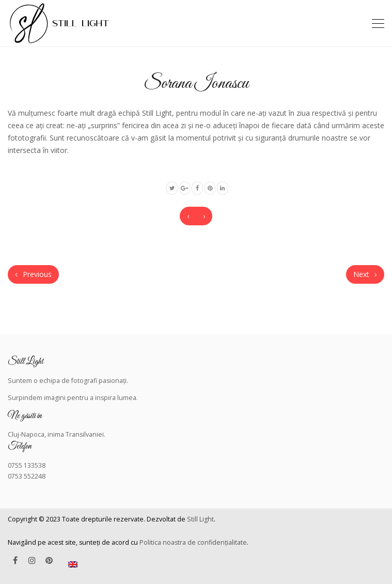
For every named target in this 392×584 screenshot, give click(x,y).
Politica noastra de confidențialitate (193, 542)
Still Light (200, 519)
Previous (33, 274)
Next (365, 274)
